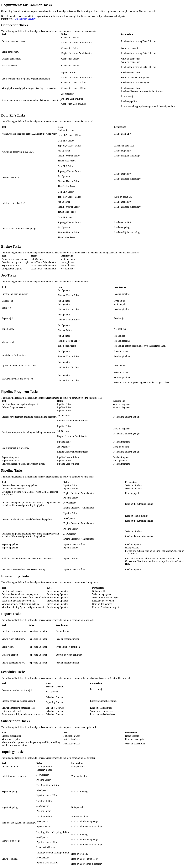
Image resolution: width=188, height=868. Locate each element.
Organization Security (25, 19)
